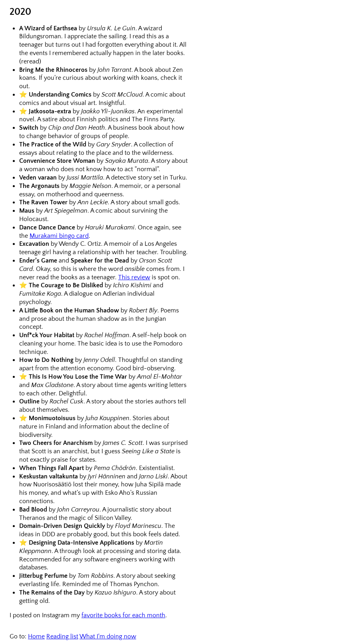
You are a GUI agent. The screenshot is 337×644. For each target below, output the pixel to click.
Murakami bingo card (59, 236)
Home (36, 636)
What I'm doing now (108, 636)
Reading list (62, 636)
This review (134, 277)
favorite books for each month (123, 615)
